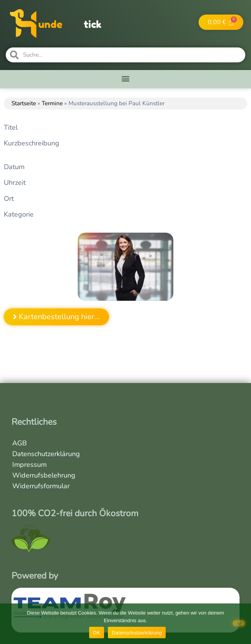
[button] (126, 78)
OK (97, 633)
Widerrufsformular (41, 486)
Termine (52, 103)
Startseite (24, 103)
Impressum (29, 465)
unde (50, 24)
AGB (20, 443)
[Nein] (239, 623)
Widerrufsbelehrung (44, 475)
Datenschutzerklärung (46, 454)
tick (93, 24)
